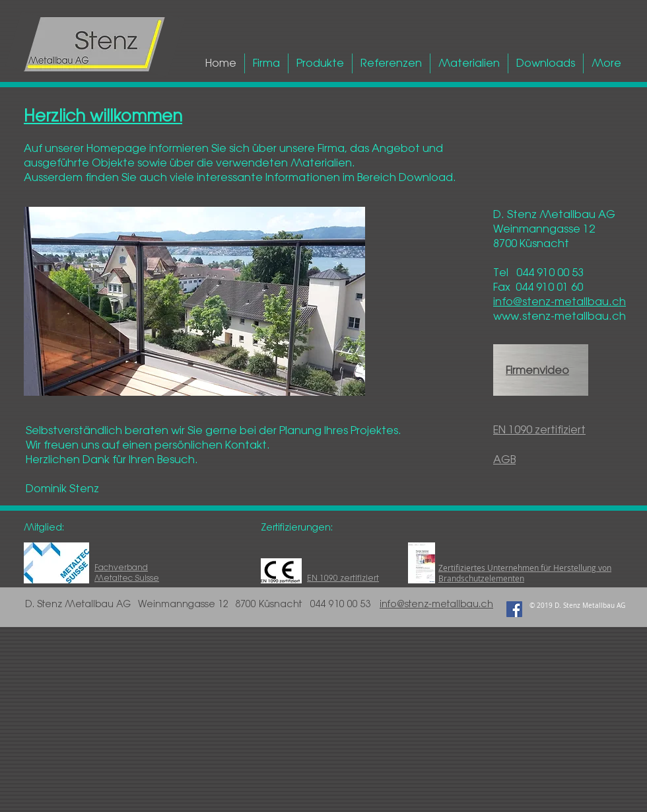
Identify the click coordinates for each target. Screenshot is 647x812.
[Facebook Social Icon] (514, 609)
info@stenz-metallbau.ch (436, 604)
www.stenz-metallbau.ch (560, 316)
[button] (194, 301)
